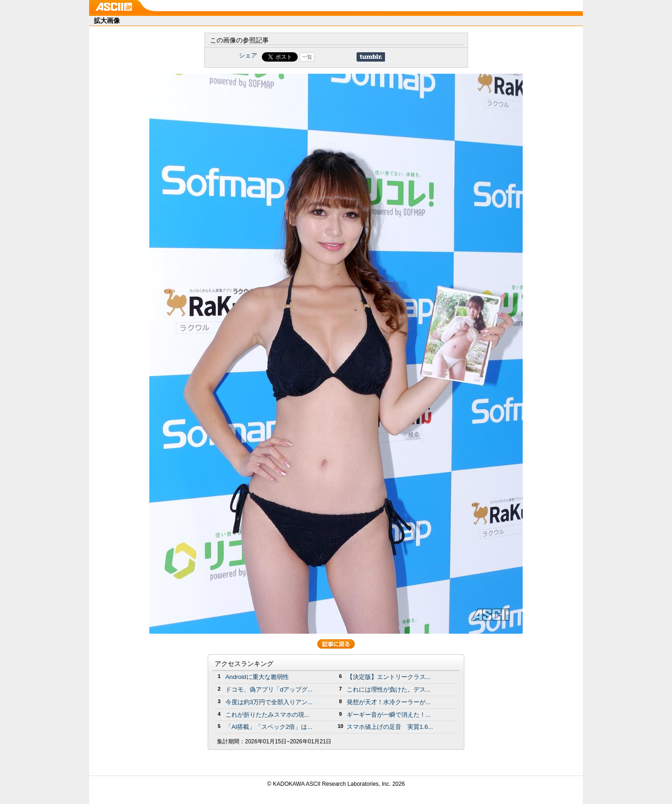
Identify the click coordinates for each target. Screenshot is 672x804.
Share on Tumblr (371, 57)
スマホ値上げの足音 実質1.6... (390, 727)
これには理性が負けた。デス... (389, 689)
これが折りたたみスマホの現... (267, 715)
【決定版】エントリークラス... (389, 677)
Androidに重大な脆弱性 (257, 677)
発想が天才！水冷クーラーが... (389, 702)
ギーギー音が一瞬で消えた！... (389, 715)
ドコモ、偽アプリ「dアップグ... (269, 689)
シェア (248, 55)
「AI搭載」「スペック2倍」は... (269, 727)
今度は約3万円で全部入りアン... (269, 702)
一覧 (307, 57)
